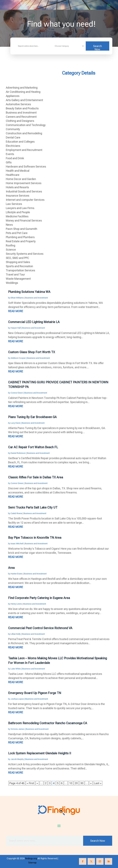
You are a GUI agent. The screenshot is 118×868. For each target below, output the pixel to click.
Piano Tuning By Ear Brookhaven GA (32, 417)
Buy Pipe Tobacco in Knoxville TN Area (35, 538)
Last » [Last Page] (98, 783)
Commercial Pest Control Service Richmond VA (40, 628)
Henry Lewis (16, 604)
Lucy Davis (16, 423)
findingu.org (31, 858)
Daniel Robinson (18, 453)
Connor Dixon (17, 393)
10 (71, 783)
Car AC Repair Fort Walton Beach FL (33, 447)
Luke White (16, 669)
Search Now (97, 48)
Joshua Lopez (17, 699)
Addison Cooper (18, 358)
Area (11, 568)
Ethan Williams (17, 298)
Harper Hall (16, 328)
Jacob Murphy (17, 759)
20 (76, 783)
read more (16, 311)
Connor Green (17, 483)
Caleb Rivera (16, 513)
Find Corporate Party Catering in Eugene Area (39, 598)
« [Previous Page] (37, 783)
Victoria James (18, 729)
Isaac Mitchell (17, 544)
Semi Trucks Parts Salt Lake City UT (33, 507)
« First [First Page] (30, 783)
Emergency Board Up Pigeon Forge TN (35, 693)
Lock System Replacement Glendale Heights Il (40, 753)
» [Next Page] (91, 783)
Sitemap (32, 863)
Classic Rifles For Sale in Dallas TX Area (36, 477)
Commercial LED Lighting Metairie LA (34, 322)
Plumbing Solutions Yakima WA (29, 292)
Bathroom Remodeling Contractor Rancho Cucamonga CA (48, 723)
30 (82, 783)
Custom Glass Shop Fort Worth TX (32, 352)
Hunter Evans (17, 574)
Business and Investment (36, 298)
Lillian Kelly (16, 634)
